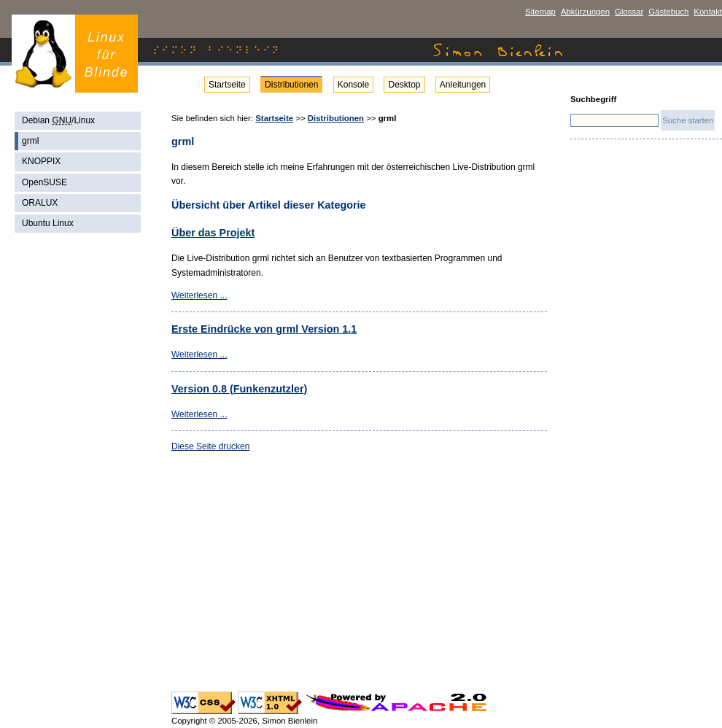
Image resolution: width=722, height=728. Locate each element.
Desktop (404, 85)
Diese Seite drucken (210, 446)
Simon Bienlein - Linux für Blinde (75, 54)
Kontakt (708, 12)
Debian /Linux (58, 120)
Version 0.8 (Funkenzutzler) (239, 389)
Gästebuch (668, 12)
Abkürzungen (585, 12)
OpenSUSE (44, 182)
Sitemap (540, 12)
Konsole (353, 85)
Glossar (629, 12)
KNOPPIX (41, 161)
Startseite (227, 85)
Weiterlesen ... (199, 295)
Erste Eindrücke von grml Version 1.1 (264, 329)
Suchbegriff (593, 99)
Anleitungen (463, 85)
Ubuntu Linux (48, 223)
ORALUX (40, 203)
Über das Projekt (213, 233)
